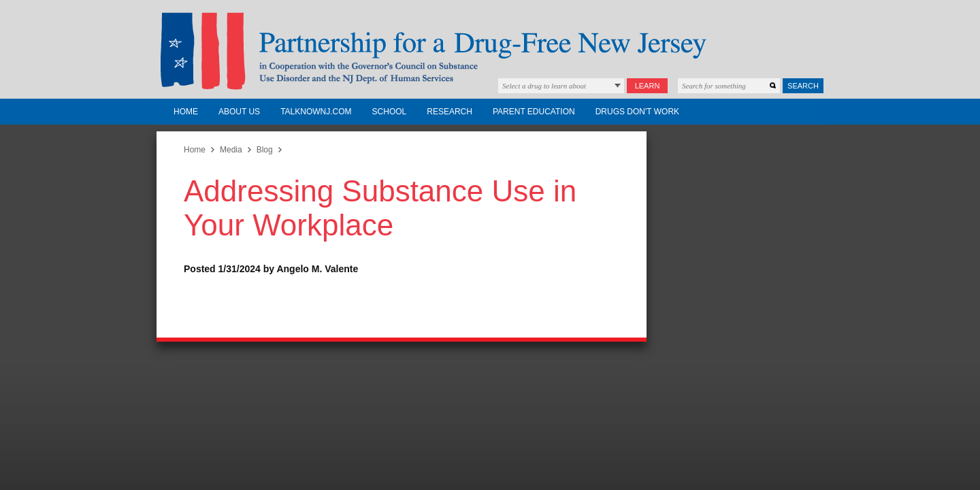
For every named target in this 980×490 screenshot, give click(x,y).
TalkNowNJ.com (316, 112)
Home (186, 112)
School (390, 112)
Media (231, 150)
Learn (648, 86)
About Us (239, 112)
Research (450, 112)
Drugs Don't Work (637, 112)
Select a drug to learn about (544, 86)
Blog (265, 150)
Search (803, 86)
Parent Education (534, 112)
